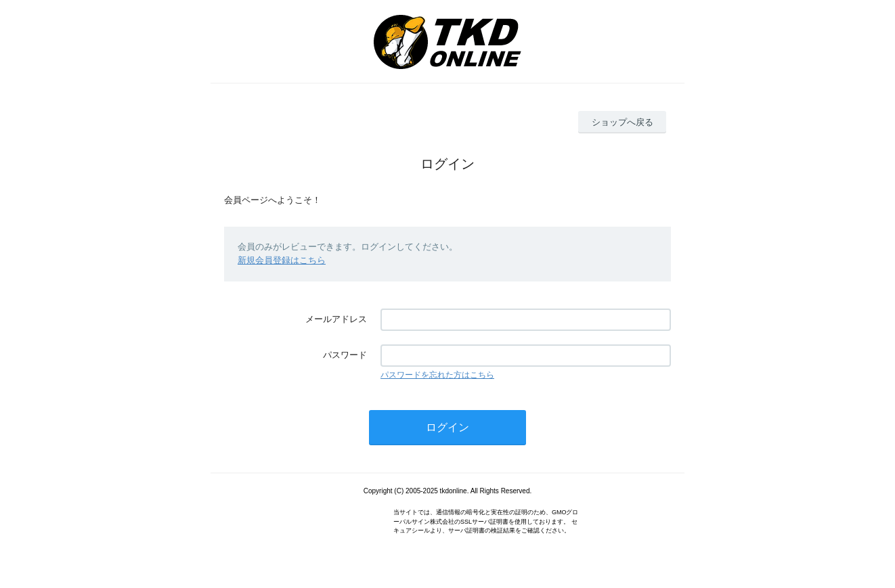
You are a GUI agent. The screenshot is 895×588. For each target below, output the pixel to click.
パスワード (345, 355)
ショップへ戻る (623, 122)
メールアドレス (336, 319)
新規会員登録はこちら (282, 260)
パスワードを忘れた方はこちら (437, 375)
